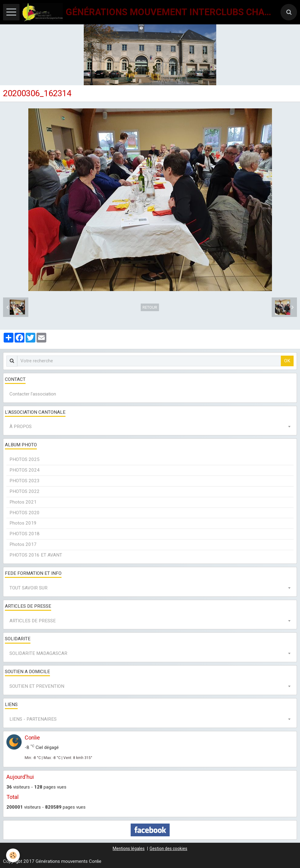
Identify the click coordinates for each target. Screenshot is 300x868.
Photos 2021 (23, 502)
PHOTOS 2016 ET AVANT (36, 555)
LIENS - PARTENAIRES (33, 719)
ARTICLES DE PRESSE (33, 621)
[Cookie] (13, 855)
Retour (150, 307)
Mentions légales (129, 849)
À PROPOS (21, 427)
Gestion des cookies (168, 849)
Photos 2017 (23, 544)
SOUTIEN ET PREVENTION (37, 686)
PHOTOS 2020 (25, 513)
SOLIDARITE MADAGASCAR (38, 653)
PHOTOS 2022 (25, 491)
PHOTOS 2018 (25, 534)
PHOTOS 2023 (25, 481)
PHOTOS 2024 (25, 470)
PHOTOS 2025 (25, 459)
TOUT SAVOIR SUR (28, 588)
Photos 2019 (23, 523)
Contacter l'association (33, 394)
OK (287, 361)
